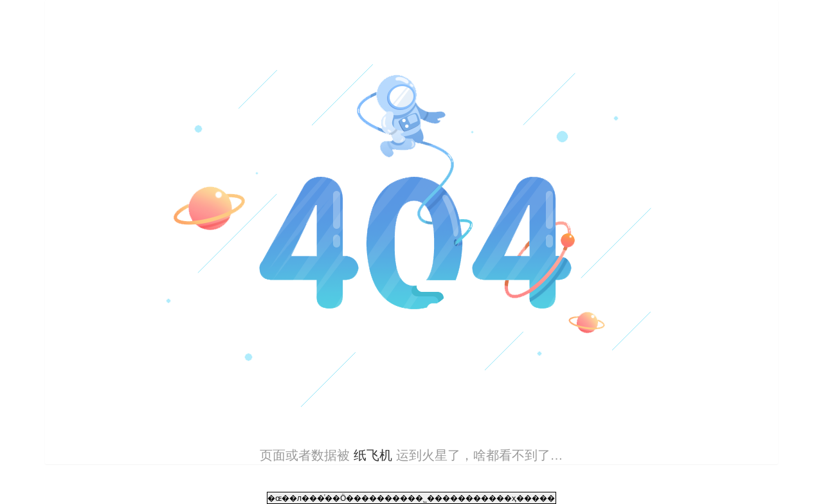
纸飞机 (373, 455)
